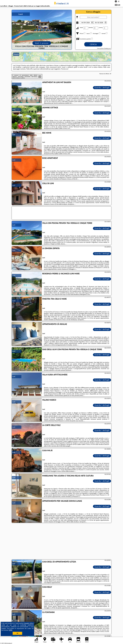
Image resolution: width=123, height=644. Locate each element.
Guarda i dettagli (102, 88)
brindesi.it (61, 3)
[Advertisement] (61, 541)
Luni (14, 84)
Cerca (93, 44)
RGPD (11, 630)
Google (27, 623)
